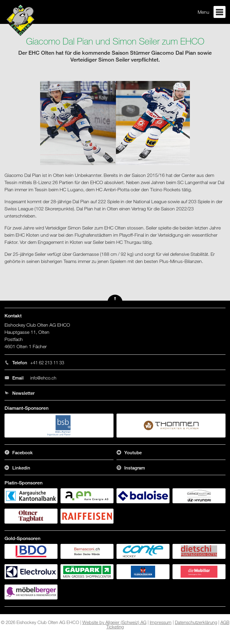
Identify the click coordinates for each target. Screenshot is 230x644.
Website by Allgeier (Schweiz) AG (114, 622)
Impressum (161, 622)
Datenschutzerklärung (196, 622)
